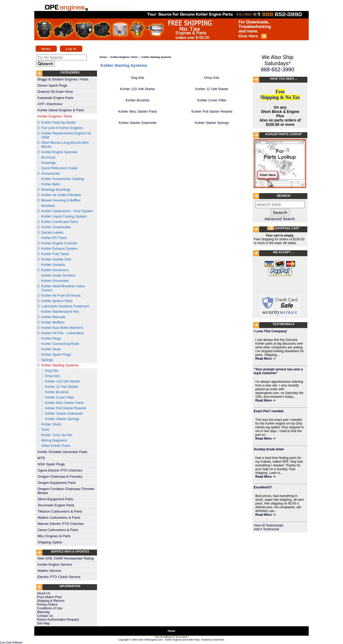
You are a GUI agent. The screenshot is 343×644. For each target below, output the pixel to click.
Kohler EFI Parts (54, 238)
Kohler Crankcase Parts (60, 222)
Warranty (43, 612)
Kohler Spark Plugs (56, 354)
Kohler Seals (51, 349)
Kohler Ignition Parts (57, 301)
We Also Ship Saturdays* (277, 60)
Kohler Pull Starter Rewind (65, 408)
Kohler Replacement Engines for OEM (66, 135)
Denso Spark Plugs (52, 85)
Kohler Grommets (55, 281)
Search (284, 196)
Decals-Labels (52, 232)
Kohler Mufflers (53, 322)
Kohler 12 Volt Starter (62, 387)
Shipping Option (50, 542)
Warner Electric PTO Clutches (61, 524)
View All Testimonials (269, 525)
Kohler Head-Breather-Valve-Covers (64, 288)
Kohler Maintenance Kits (60, 312)
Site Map (43, 623)
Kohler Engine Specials (59, 152)
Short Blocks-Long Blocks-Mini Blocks (65, 145)
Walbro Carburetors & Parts (59, 518)
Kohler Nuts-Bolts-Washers (62, 328)
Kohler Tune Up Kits (57, 435)
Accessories (51, 173)
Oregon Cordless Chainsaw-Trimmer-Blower (66, 491)
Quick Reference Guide (59, 168)
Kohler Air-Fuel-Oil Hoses (61, 295)
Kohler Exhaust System (59, 249)
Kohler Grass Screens (58, 275)
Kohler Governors (55, 270)
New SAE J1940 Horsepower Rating (66, 558)
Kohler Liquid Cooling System (64, 216)
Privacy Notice (47, 605)
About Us (44, 593)
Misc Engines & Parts (54, 536)
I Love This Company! (271, 331)
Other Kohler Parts (56, 446)
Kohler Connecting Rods (60, 344)
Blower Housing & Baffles (61, 200)
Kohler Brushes (57, 392)
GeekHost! (219, 640)
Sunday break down (269, 449)
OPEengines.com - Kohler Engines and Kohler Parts (172, 640)
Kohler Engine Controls (59, 243)
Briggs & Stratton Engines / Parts (63, 79)
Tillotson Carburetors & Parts (60, 511)
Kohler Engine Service (55, 564)
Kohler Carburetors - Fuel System (67, 211)
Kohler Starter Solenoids (64, 413)
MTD (41, 458)
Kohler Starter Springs (62, 419)
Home (46, 49)
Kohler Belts (51, 184)
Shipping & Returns (51, 601)
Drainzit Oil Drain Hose (55, 92)
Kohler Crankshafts (56, 227)
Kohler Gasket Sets (56, 259)
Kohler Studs (51, 424)
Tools (45, 430)
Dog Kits (52, 371)
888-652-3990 (277, 69)
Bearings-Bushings (56, 189)
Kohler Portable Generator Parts (62, 452)
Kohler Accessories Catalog (63, 179)
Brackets (48, 206)
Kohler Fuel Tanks (55, 254)
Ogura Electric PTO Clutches (60, 470)
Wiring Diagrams (54, 440)
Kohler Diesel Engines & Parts (61, 110)
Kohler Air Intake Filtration (61, 195)
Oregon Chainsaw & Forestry (60, 476)
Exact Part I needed (269, 411)
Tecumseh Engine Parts (56, 505)
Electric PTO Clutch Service (59, 577)
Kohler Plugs (51, 338)
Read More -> (266, 359)
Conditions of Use (50, 608)
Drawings (49, 163)
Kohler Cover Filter (59, 397)
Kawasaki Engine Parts (55, 98)
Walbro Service (49, 571)
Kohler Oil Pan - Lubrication (63, 333)
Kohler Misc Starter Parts (64, 403)
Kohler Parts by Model (58, 122)
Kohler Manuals (53, 317)
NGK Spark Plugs (51, 464)
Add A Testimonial (266, 529)
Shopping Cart (287, 228)
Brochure (48, 157)
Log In (71, 49)
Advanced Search (280, 219)
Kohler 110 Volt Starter (63, 381)
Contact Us (45, 616)
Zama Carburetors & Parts (58, 530)
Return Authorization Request (58, 620)
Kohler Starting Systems (60, 365)
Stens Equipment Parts (55, 499)
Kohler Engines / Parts (55, 116)
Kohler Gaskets (53, 265)
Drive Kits (53, 376)
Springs (47, 360)
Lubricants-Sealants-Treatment (65, 306)
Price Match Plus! (49, 597)
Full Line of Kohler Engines (62, 128)
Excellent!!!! (263, 487)
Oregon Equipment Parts (57, 483)
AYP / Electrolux (50, 104)
